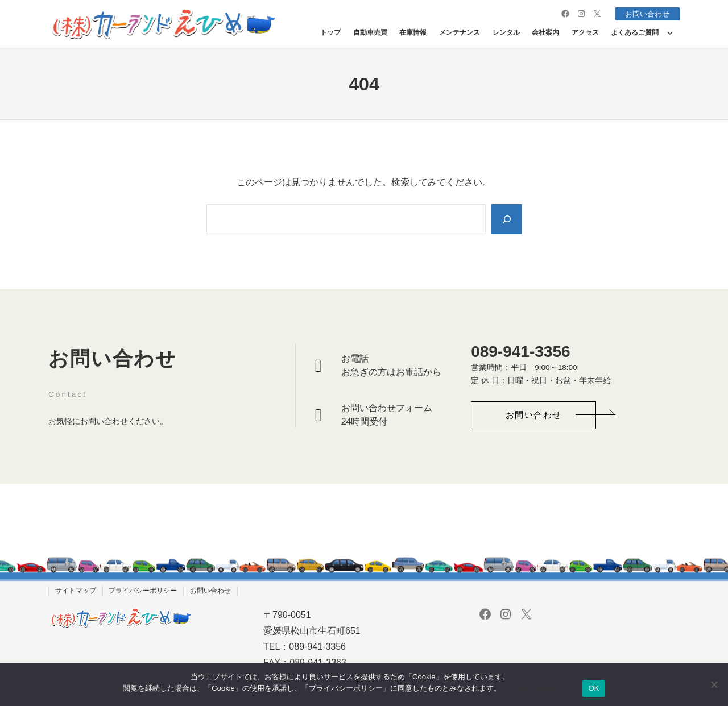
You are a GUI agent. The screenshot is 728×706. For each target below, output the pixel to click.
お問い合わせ (645, 14)
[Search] (506, 219)
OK (593, 688)
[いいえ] (714, 684)
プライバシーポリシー (540, 688)
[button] (533, 416)
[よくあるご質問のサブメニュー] (670, 32)
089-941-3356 (520, 352)
